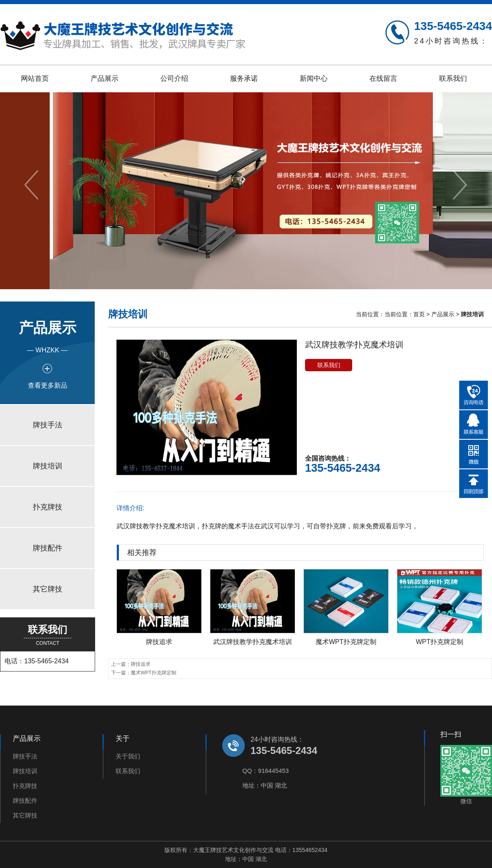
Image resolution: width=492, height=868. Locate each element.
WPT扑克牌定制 (440, 642)
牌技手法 (48, 425)
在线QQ (474, 425)
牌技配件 (48, 548)
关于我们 (128, 756)
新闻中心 (314, 79)
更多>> (471, 552)
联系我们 (453, 79)
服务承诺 (244, 79)
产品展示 (105, 79)
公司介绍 (174, 79)
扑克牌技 (48, 507)
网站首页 (35, 79)
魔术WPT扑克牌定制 (346, 642)
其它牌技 (48, 589)
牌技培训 (48, 466)
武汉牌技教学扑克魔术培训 (253, 642)
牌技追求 (159, 642)
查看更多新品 (48, 385)
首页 (419, 314)
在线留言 (383, 79)
